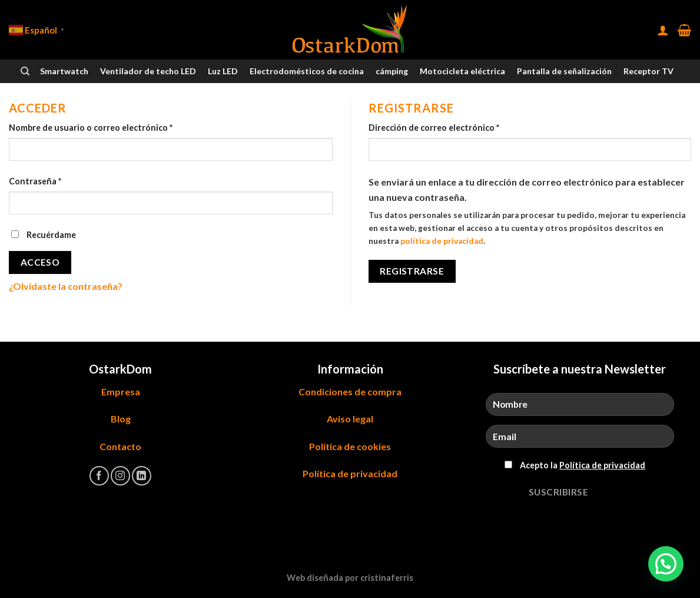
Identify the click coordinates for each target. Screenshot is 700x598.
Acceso (40, 262)
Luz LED (223, 71)
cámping (392, 71)
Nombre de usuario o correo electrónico (91, 128)
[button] (666, 564)
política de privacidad (442, 241)
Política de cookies (350, 446)
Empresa (121, 391)
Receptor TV (648, 71)
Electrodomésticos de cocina (307, 71)
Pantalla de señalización (564, 71)
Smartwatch (64, 71)
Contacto (120, 446)
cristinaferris (387, 578)
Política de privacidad (350, 473)
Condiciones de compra (350, 391)
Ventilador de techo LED (148, 71)
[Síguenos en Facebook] (99, 476)
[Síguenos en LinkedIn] (142, 476)
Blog (121, 419)
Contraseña (35, 181)
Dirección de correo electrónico (434, 128)
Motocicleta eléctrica (462, 71)
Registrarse (412, 271)
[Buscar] (25, 71)
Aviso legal (350, 419)
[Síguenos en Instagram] (120, 476)
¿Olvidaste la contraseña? (66, 286)
